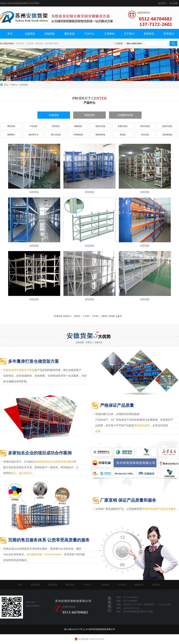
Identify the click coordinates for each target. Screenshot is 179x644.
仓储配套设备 (125, 115)
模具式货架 (100, 126)
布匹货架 (145, 135)
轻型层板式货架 (52, 44)
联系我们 (169, 34)
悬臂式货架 (167, 126)
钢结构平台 (34, 135)
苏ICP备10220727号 (73, 629)
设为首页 (162, 3)
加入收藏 (173, 3)
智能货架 (50, 34)
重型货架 (69, 34)
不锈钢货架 (78, 135)
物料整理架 (100, 135)
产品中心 (89, 34)
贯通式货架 (123, 126)
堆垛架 (123, 135)
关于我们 (129, 34)
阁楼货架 (78, 126)
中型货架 (30, 44)
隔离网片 (11, 135)
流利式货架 (145, 126)
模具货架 (70, 585)
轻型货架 (56, 126)
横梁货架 (39, 44)
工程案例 (109, 34)
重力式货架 (56, 135)
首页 (10, 34)
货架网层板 (167, 135)
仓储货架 (30, 34)
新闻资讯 (149, 34)
